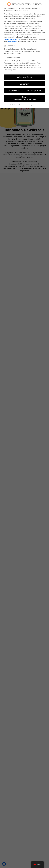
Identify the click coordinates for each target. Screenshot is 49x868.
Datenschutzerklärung (12, 39)
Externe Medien (13, 58)
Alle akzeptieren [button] (25, 77)
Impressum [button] (36, 105)
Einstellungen (13, 41)
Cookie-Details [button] (14, 105)
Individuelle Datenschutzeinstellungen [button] (25, 98)
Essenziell (11, 46)
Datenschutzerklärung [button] (26, 105)
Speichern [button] (25, 84)
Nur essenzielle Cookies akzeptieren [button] (25, 91)
